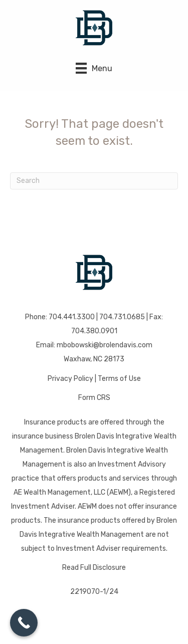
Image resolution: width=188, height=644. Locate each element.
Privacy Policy (70, 379)
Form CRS (94, 398)
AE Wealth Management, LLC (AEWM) (72, 492)
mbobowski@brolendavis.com (105, 345)
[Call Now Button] (24, 623)
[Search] (94, 181)
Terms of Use (119, 379)
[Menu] (94, 68)
